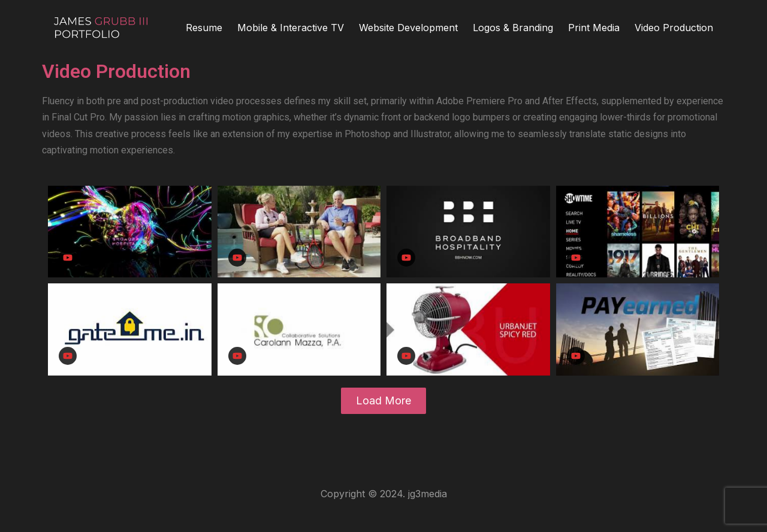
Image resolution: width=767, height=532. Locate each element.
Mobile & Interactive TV (291, 28)
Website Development (408, 28)
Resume (204, 28)
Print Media (594, 28)
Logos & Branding (513, 28)
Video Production (674, 28)
